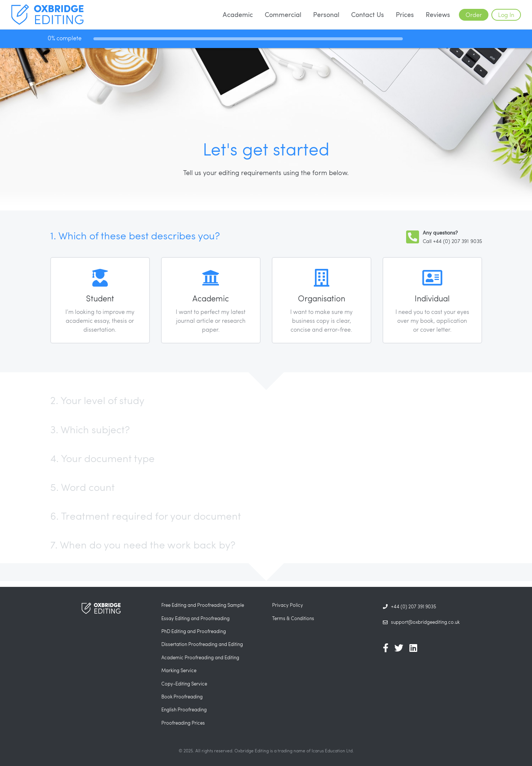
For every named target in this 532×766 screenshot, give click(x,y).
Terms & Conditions (293, 618)
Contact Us (368, 14)
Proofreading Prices (183, 723)
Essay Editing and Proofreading (195, 618)
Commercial (283, 14)
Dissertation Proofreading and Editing (202, 644)
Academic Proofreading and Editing (200, 657)
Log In (506, 15)
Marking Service (179, 670)
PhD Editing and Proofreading (194, 631)
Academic (238, 14)
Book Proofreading (182, 697)
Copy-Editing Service (184, 684)
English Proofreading (184, 709)
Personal (326, 14)
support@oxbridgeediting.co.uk (421, 622)
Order (474, 15)
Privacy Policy (288, 605)
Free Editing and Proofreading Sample (203, 605)
